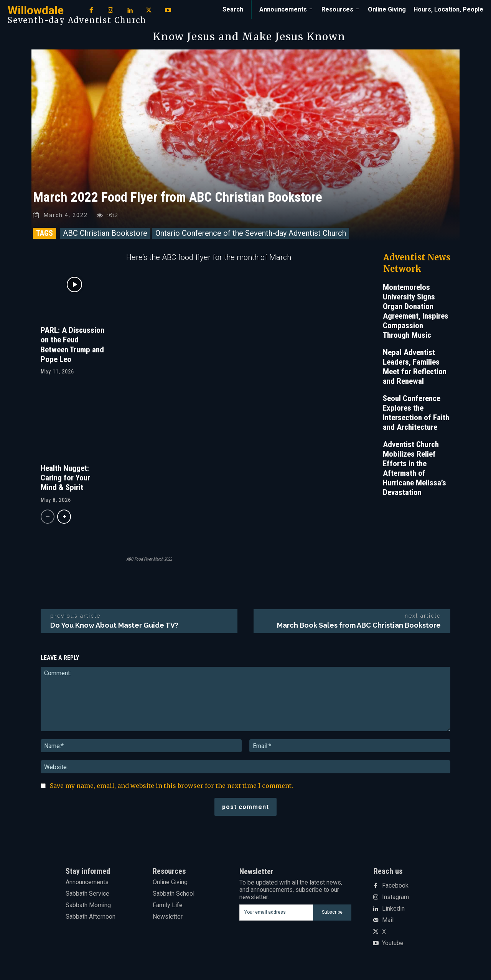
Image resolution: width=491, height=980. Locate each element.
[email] (276, 913)
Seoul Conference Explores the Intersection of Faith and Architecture (416, 413)
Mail (388, 920)
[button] (233, 10)
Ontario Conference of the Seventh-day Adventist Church (251, 233)
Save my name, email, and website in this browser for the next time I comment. (171, 786)
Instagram (395, 897)
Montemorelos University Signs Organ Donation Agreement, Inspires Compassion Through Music (416, 311)
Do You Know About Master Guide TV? (114, 625)
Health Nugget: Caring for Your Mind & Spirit (65, 478)
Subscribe (332, 912)
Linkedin (393, 909)
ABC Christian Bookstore (105, 233)
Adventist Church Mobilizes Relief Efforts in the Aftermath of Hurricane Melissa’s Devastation (414, 468)
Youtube (393, 943)
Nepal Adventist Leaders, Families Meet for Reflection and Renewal (415, 367)
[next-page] (64, 517)
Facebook (395, 886)
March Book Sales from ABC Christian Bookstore (359, 625)
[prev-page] (48, 517)
